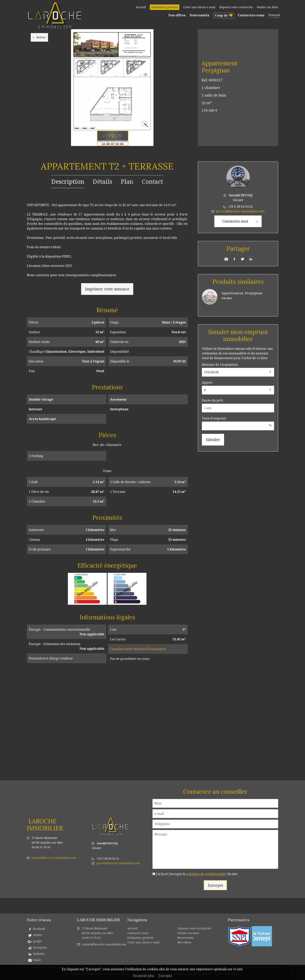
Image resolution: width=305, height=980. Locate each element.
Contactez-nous (251, 15)
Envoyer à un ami (226, 259)
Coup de (221, 15)
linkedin (39, 954)
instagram (40, 947)
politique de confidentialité (206, 874)
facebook (39, 929)
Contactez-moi (235, 221)
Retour (41, 37)
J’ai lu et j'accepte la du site (197, 874)
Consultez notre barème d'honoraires (138, 649)
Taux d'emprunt (214, 418)
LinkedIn (251, 259)
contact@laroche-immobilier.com (54, 858)
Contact (152, 181)
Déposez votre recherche (236, 7)
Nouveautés (199, 15)
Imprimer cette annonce (107, 289)
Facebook (234, 259)
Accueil (141, 7)
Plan (127, 181)
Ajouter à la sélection (276, 33)
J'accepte (165, 976)
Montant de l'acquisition (220, 365)
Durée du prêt (212, 400)
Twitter (243, 259)
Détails (103, 181)
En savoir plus (143, 976)
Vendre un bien (267, 7)
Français (274, 15)
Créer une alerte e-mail (199, 7)
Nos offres (177, 15)
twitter (38, 935)
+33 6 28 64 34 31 (240, 207)
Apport (207, 382)
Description (68, 181)
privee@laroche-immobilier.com (240, 211)
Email (37, 960)
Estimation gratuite (165, 7)
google (37, 941)
